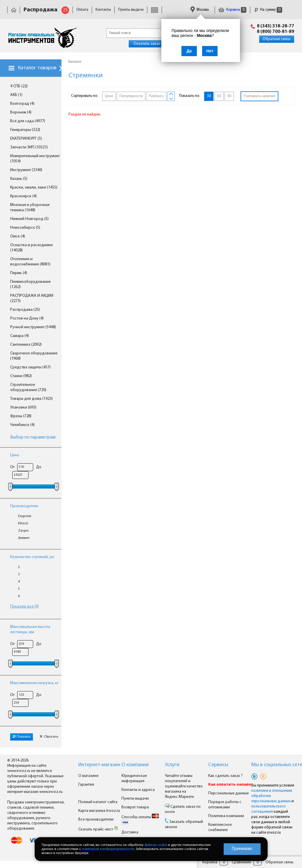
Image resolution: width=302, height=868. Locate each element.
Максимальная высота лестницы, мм (30, 630)
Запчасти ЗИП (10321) (29, 147)
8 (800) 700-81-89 (275, 32)
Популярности (131, 96)
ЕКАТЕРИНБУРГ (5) (26, 139)
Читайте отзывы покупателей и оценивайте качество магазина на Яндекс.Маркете (184, 786)
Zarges (23, 531)
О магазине (88, 776)
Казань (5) (19, 179)
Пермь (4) (19, 273)
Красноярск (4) (23, 196)
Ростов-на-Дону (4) (27, 318)
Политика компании (226, 816)
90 (229, 96)
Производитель (24, 506)
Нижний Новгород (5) (29, 219)
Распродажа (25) (25, 310)
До (39, 467)
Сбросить (49, 737)
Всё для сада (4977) (28, 121)
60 (219, 96)
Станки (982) (21, 376)
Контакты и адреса (138, 790)
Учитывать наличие (259, 96)
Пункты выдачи (131, 10)
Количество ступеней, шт (32, 557)
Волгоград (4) (22, 104)
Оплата (82, 10)
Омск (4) (18, 236)
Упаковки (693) (23, 408)
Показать (22, 737)
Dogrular (25, 516)
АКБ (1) (16, 95)
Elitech (23, 523)
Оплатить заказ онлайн (154, 44)
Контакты (103, 10)
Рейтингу (156, 96)
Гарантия (86, 785)
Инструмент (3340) (26, 170)
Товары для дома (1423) (31, 399)
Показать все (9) (24, 607)
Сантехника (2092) (26, 345)
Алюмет (24, 538)
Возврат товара (135, 807)
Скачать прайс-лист (98, 829)
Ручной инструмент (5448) (33, 327)
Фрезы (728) (21, 416)
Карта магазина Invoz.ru (99, 811)
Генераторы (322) (25, 130)
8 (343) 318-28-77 (275, 26)
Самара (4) (20, 336)
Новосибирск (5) (25, 228)
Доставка (130, 832)
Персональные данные (228, 793)
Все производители (96, 820)
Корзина (232, 10)
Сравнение (241, 862)
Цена (15, 455)
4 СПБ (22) (19, 86)
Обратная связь (277, 39)
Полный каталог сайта (98, 802)
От (12, 467)
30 (209, 96)
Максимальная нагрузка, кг (34, 683)
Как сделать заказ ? (225, 776)
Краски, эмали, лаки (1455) (34, 188)
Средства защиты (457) (30, 367)
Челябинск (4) (22, 425)
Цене (109, 96)
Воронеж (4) (21, 112)
